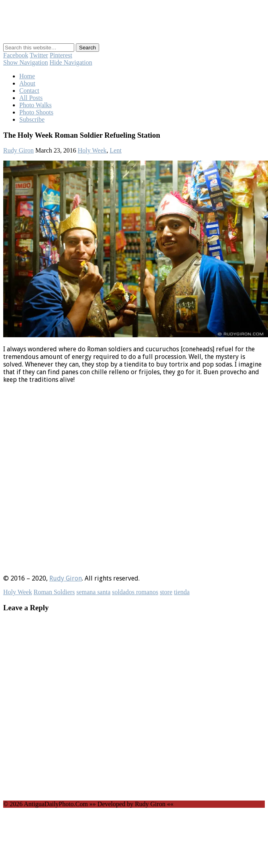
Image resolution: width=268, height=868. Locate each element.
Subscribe (32, 119)
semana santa (93, 592)
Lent (116, 150)
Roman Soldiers (54, 592)
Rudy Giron (18, 150)
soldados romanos (135, 592)
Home (27, 76)
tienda (182, 592)
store (166, 592)
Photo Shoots (36, 112)
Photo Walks (36, 105)
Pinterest (61, 55)
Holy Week (92, 150)
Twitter (39, 55)
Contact (29, 91)
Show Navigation (26, 62)
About (27, 83)
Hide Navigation (71, 62)
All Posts (31, 98)
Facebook (16, 55)
